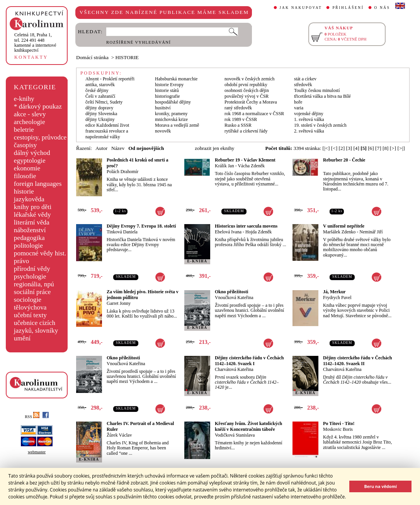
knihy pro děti (33, 207)
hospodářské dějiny (173, 102)
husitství (163, 108)
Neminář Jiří (371, 232)
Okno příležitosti (231, 292)
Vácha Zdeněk (251, 166)
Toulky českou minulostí (317, 90)
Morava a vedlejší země (177, 125)
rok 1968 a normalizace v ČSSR (254, 114)
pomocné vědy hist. (40, 253)
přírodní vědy (32, 269)
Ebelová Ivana (228, 232)
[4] (356, 148)
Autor (101, 148)
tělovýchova (30, 307)
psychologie (30, 276)
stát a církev (305, 79)
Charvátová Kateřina (234, 369)
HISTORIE (127, 57)
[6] (371, 148)
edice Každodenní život (107, 125)
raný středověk (238, 108)
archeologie (30, 122)
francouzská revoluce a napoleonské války (107, 134)
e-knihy (24, 99)
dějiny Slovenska (101, 114)
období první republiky (246, 85)
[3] (349, 148)
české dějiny (97, 90)
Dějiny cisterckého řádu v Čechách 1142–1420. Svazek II (357, 361)
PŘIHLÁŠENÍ (348, 8)
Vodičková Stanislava (235, 435)
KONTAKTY (31, 57)
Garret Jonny (119, 303)
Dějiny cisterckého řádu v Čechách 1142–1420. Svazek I (249, 361)
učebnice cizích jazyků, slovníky (36, 327)
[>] (393, 148)
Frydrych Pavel (337, 298)
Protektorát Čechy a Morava (251, 102)
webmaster (37, 452)
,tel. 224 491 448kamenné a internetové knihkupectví (35, 43)
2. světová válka (309, 131)
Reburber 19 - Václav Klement (245, 160)
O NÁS (382, 8)
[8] (386, 148)
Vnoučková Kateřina (234, 298)
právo (21, 261)
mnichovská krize (171, 119)
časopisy (26, 145)
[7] (378, 148)
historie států (167, 90)
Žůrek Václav (119, 435)
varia (299, 108)
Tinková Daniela (122, 232)
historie (24, 191)
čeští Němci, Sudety (104, 102)
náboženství (30, 230)
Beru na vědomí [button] (380, 486)
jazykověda (29, 199)
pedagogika (29, 238)
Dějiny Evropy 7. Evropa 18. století (141, 226)
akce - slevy (30, 114)
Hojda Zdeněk (258, 232)
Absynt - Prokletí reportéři (110, 79)
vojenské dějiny (309, 114)
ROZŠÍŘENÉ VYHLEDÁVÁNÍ (139, 42)
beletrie (24, 130)
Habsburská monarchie (176, 79)
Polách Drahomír (122, 172)
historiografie (167, 96)
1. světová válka (309, 119)
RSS (32, 417)
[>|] (401, 148)
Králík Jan (224, 166)
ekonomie (27, 168)
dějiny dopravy (99, 108)
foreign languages (38, 184)
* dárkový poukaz (38, 106)
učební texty (30, 315)
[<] (334, 148)
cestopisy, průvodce (40, 137)
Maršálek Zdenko (339, 232)
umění (22, 338)
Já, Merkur (334, 292)
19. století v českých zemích (320, 125)
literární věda (32, 222)
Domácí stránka (92, 57)
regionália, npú (34, 284)
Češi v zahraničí (100, 96)
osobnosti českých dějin (247, 90)
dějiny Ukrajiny (100, 119)
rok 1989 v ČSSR (241, 119)
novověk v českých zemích (250, 79)
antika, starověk (100, 85)
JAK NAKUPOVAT (301, 8)
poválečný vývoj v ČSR (247, 96)
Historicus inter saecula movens (246, 226)
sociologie (28, 300)
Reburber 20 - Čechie (344, 160)
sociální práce (32, 292)
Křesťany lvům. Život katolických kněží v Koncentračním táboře (248, 426)
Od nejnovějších (146, 148)
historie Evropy (169, 85)
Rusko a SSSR (238, 125)
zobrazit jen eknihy (214, 148)
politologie (28, 246)
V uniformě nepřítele (344, 226)
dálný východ (32, 153)
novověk (163, 131)
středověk (303, 85)
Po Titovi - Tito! (339, 423)
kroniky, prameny (171, 114)
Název (118, 148)
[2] (342, 148)
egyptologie (30, 161)
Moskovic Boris (338, 429)
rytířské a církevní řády (246, 131)
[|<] (326, 148)
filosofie (25, 176)
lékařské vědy (32, 215)
